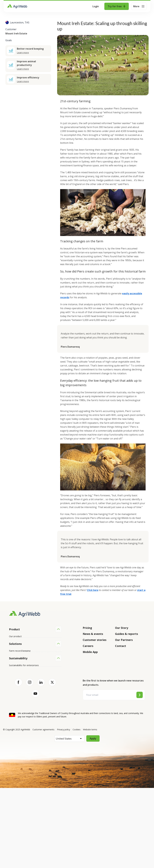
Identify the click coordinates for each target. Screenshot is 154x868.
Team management (19, 712)
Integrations (15, 642)
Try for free (117, 6)
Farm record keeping (20, 689)
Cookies (77, 810)
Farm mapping (16, 695)
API (11, 665)
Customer (11, 29)
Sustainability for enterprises (24, 736)
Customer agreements (43, 810)
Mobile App (90, 652)
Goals (9, 40)
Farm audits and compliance (23, 718)
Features (14, 648)
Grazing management (20, 706)
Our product (15, 636)
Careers (88, 646)
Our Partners (124, 640)
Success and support (20, 659)
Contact (121, 646)
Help (12, 671)
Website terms (90, 810)
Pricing (87, 628)
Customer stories (95, 640)
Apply (93, 819)
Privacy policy (64, 810)
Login (96, 6)
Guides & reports (126, 634)
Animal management (19, 700)
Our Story (122, 628)
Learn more (23, 52)
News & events (93, 634)
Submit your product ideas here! (26, 653)
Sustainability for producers (23, 741)
